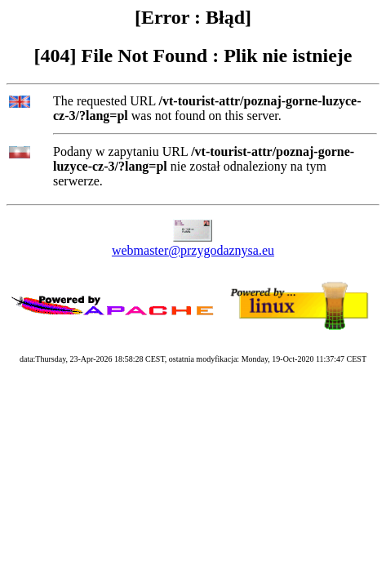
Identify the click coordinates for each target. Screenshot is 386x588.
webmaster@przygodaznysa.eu (193, 250)
